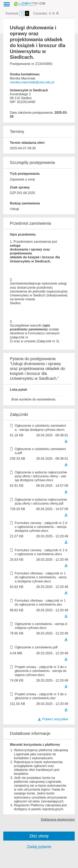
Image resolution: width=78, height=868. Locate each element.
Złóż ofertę (39, 836)
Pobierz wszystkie (53, 719)
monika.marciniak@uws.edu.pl (32, 82)
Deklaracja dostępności (58, 820)
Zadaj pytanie (39, 847)
